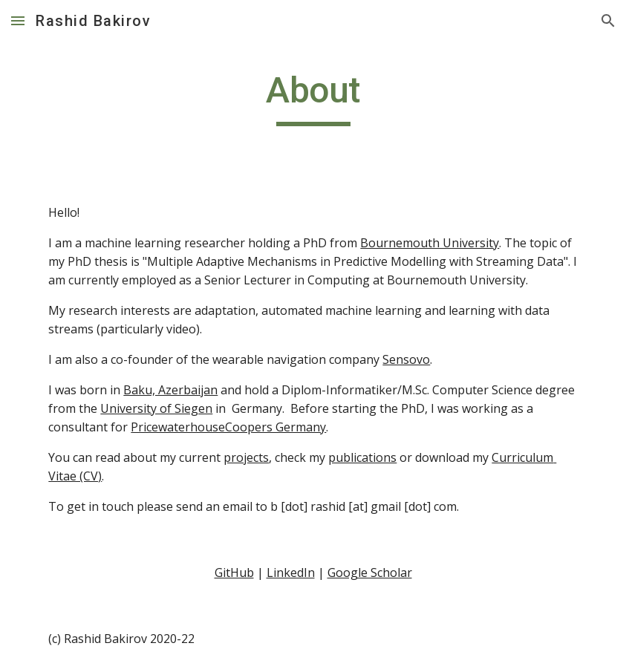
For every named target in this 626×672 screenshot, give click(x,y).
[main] (313, 97)
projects (246, 457)
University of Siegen (156, 408)
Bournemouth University (430, 243)
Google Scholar (370, 572)
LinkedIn (291, 572)
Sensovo (406, 359)
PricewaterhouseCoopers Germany (228, 427)
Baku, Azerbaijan (170, 390)
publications (362, 457)
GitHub (234, 572)
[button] (18, 20)
